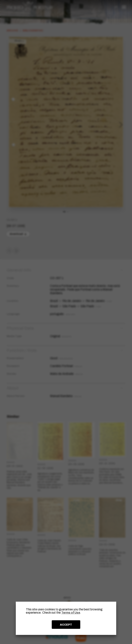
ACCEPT (66, 625)
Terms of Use (71, 613)
